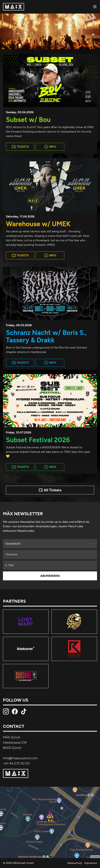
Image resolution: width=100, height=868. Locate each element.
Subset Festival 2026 (38, 440)
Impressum (91, 863)
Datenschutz (75, 863)
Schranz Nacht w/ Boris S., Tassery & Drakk (46, 336)
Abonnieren (50, 576)
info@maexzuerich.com (20, 758)
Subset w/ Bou (28, 120)
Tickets (20, 147)
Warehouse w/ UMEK (38, 224)
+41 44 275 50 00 (16, 763)
